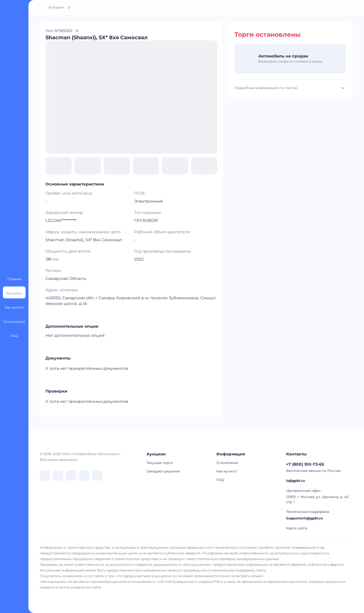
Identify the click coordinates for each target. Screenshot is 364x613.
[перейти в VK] (45, 476)
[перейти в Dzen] (71, 476)
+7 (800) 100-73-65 (305, 464)
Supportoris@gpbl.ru (304, 518)
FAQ (220, 480)
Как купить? (227, 471)
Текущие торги (160, 463)
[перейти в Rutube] (84, 476)
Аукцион (56, 7)
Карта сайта (297, 528)
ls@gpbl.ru (295, 481)
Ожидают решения (163, 471)
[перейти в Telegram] (58, 476)
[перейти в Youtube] (97, 476)
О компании (227, 463)
